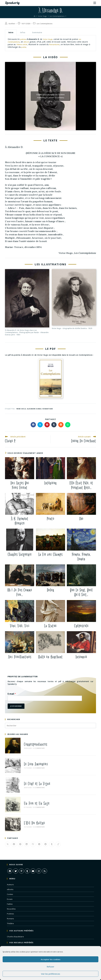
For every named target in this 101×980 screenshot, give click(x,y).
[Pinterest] (21, 850)
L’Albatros (11, 945)
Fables (10, 883)
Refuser (50, 967)
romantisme (48, 409)
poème (23, 39)
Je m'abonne (16, 706)
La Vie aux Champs (51, 554)
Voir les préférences (51, 974)
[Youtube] (33, 850)
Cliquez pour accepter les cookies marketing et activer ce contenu (50, 96)
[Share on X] (40, 425)
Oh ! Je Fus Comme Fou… (20, 592)
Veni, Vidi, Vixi (20, 626)
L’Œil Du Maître (30, 805)
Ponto (51, 519)
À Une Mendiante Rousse (18, 940)
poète (24, 47)
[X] (16, 850)
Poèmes (11, 893)
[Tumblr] (27, 850)
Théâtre (10, 903)
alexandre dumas (34, 409)
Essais (10, 879)
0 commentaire (34, 746)
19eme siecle (21, 409)
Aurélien (12, 24)
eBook (28, 42)
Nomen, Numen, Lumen (81, 557)
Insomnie (81, 657)
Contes (10, 874)
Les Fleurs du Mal (15, 928)
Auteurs (10, 864)
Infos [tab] (23, 32)
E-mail (12, 694)
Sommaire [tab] (37, 32)
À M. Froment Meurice (20, 521)
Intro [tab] (11, 32)
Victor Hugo (49, 39)
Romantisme (56, 44)
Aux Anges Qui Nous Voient (20, 485)
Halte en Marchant (50, 657)
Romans (11, 898)
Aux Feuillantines (20, 657)
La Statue (50, 626)
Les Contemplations (45, 24)
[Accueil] (33, 16)
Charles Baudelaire (15, 916)
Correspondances (31, 742)
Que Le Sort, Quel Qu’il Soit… (81, 592)
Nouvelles (11, 888)
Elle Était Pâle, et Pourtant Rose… (81, 485)
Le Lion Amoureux (31, 758)
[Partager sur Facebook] (33, 425)
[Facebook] (10, 850)
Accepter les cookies (51, 959)
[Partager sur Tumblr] (54, 425)
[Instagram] (39, 850)
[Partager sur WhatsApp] (68, 425)
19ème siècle (22, 44)
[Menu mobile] (95, 3)
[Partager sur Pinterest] (47, 425)
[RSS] (45, 850)
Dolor (51, 590)
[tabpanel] (50, 43)
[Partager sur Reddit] (61, 425)
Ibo (81, 519)
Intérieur (50, 483)
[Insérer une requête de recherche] (50, 725)
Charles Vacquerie (20, 554)
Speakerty (13, 3)
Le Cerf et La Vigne (33, 773)
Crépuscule (81, 626)
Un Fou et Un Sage (32, 789)
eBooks (10, 869)
